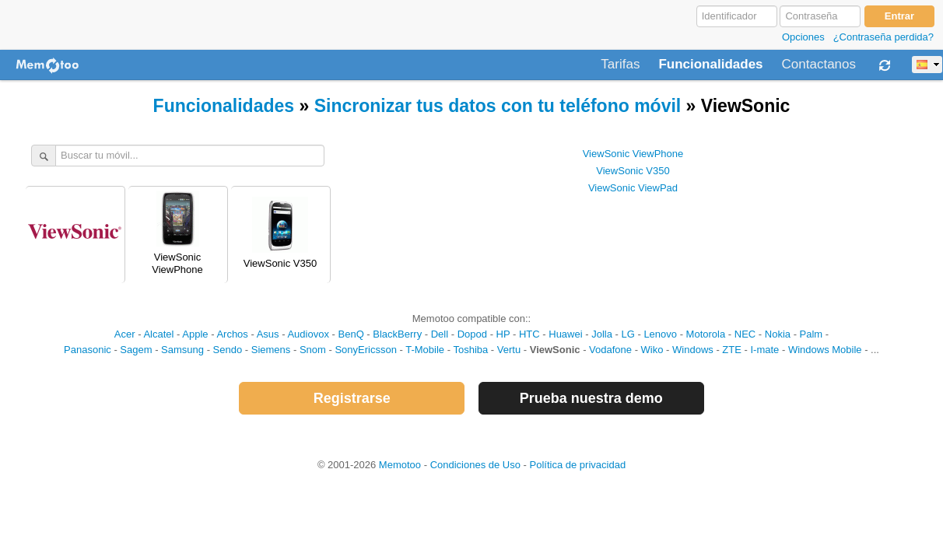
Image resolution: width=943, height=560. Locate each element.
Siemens (271, 350)
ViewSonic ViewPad (633, 188)
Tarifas (620, 65)
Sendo (228, 350)
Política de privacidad (578, 465)
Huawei (565, 334)
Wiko (652, 350)
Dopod (472, 334)
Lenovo (660, 334)
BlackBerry (397, 334)
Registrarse (352, 398)
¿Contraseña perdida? (883, 37)
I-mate (764, 350)
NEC (745, 334)
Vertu (509, 350)
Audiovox (308, 334)
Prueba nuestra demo (591, 398)
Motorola (706, 334)
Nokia (778, 334)
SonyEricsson (365, 350)
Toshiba (470, 350)
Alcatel (158, 334)
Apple (195, 334)
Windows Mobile (825, 350)
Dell (440, 334)
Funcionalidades (710, 65)
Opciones (803, 37)
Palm (812, 334)
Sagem (136, 350)
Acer (125, 334)
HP (503, 334)
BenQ (351, 334)
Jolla (602, 334)
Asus (268, 334)
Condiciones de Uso (475, 465)
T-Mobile (425, 350)
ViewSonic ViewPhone (633, 154)
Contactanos (819, 65)
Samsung (182, 350)
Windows (693, 350)
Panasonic (88, 350)
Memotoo (400, 465)
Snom (313, 350)
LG (627, 334)
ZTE (732, 350)
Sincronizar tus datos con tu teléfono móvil (498, 106)
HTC (529, 334)
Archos (232, 334)
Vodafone (610, 350)
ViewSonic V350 (633, 171)
